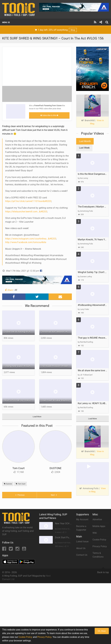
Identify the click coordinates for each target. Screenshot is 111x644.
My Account (82, 519)
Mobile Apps (99, 526)
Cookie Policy (99, 540)
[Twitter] (11, 550)
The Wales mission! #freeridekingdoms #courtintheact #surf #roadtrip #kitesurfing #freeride (56, 366)
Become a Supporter (81, 528)
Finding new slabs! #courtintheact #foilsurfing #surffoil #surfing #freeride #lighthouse (19, 366)
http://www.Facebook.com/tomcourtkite (26, 242)
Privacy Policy (100, 546)
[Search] (107, 22)
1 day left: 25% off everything (55, 30)
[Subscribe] (95, 22)
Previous (20, 495)
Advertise (97, 519)
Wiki (95, 533)
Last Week (84, 148)
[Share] (101, 22)
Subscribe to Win (49, 115)
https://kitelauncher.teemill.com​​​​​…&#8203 (26, 212)
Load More (37, 417)
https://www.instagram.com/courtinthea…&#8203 (31, 239)
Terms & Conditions (98, 555)
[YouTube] (24, 550)
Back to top (103, 571)
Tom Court (18, 468)
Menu (6, 22)
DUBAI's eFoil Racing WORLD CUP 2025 (19, 332)
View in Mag (97, 122)
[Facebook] (4, 550)
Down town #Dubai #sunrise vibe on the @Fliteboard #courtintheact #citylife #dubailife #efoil (56, 400)
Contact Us (82, 555)
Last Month (85, 141)
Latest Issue (82, 541)
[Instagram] (18, 550)
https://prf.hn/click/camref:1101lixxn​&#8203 (28, 201)
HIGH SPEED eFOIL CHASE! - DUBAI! (19, 400)
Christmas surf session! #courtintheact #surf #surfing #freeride (56, 332)
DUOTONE (55, 468)
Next (54, 495)
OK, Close (102, 631)
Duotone (8, 484)
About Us (81, 548)
